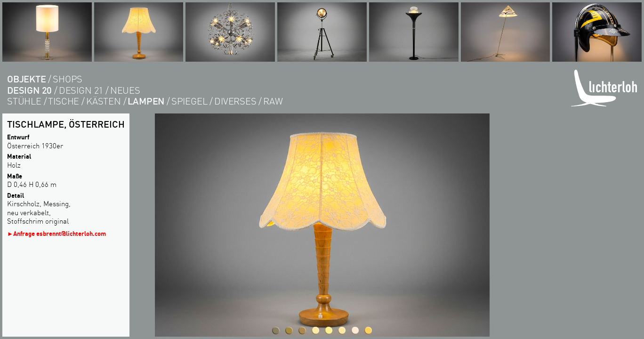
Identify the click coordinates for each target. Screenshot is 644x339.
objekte (27, 79)
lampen (146, 101)
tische (64, 101)
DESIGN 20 (29, 90)
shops (68, 79)
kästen (104, 101)
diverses (235, 101)
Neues (125, 90)
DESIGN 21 (81, 90)
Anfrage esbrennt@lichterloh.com (60, 233)
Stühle (24, 101)
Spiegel (189, 101)
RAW (273, 101)
